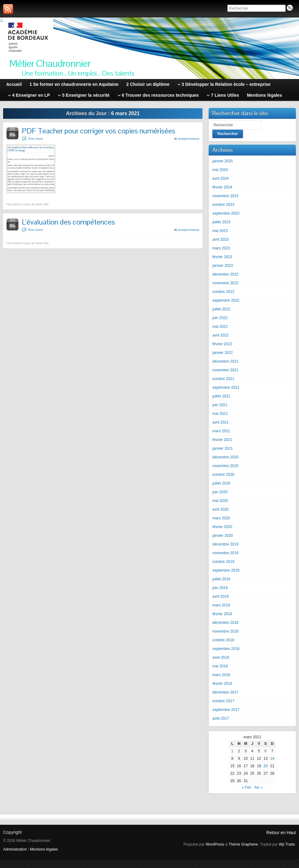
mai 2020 (220, 501)
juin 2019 (220, 588)
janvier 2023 (223, 266)
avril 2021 (221, 422)
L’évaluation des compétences (68, 222)
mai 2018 (220, 666)
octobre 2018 (223, 640)
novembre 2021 (225, 370)
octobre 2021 (223, 379)
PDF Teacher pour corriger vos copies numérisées (99, 131)
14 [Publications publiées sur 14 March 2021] (272, 759)
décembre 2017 (225, 692)
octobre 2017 (223, 701)
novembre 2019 (225, 553)
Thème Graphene (243, 844)
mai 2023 (220, 231)
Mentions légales (44, 849)
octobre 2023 (223, 205)
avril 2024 (221, 179)
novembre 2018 (225, 631)
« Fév (246, 787)
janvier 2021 (223, 448)
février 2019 (222, 614)
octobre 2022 (223, 292)
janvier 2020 (223, 536)
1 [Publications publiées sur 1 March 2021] (233, 751)
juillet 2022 (221, 309)
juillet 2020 (221, 483)
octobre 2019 (223, 562)
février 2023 (222, 257)
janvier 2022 (223, 353)
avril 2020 (221, 509)
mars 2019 (221, 605)
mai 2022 (220, 327)
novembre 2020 (225, 466)
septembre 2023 (226, 213)
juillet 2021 (221, 396)
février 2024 (222, 187)
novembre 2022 (225, 283)
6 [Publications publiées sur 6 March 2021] (266, 751)
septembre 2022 (226, 300)
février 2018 (222, 684)
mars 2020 (221, 518)
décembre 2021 (225, 361)
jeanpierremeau (189, 138)
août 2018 (221, 657)
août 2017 (221, 718)
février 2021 (222, 440)
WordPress (215, 844)
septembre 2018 (226, 649)
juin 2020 (220, 492)
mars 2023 (221, 248)
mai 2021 (220, 414)
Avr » (259, 787)
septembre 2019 (226, 570)
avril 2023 (221, 239)
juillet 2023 (221, 222)
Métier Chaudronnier (50, 63)
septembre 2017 (226, 710)
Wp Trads (287, 844)
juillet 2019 (221, 579)
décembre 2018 (225, 623)
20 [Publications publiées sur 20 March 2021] (266, 766)
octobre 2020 (223, 475)
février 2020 (222, 527)
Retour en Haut (281, 833)
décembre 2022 (225, 274)
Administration (15, 849)
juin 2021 (220, 405)
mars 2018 (221, 675)
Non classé (36, 138)
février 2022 (222, 344)
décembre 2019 (225, 544)
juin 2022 (220, 318)
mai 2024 (220, 170)
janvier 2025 (223, 161)
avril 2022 (221, 335)
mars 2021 (221, 431)
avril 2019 (221, 596)
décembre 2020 (225, 457)
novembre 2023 (225, 196)
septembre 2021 (226, 388)
